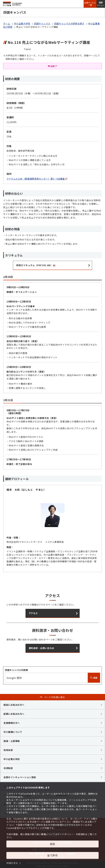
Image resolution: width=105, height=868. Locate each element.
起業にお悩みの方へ (14, 714)
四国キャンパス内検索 (17, 670)
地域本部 (8, 750)
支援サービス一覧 (90, 4)
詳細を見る (12, 863)
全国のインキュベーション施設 (20, 777)
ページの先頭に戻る (55, 697)
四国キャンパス (42, 24)
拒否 (52, 844)
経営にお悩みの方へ (14, 705)
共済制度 (8, 768)
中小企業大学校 (22, 24)
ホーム (7, 24)
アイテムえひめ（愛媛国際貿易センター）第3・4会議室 (37, 179)
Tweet (27, 49)
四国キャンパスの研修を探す (69, 24)
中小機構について (13, 732)
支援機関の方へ (12, 723)
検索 (94, 678)
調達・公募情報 (12, 741)
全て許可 (52, 855)
